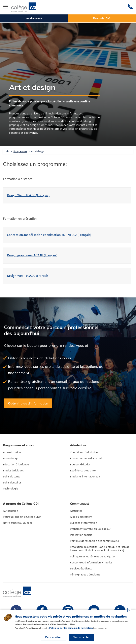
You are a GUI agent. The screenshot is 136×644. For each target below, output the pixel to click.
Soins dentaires (12, 484)
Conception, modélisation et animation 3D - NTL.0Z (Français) (49, 236)
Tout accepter (81, 637)
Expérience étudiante (83, 472)
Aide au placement (81, 518)
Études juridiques (13, 472)
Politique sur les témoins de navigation (93, 558)
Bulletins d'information (84, 524)
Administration (12, 454)
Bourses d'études (80, 466)
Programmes (20, 153)
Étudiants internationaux (85, 478)
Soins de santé (12, 478)
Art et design (38, 153)
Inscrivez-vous (34, 18)
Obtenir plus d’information (28, 404)
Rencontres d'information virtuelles (91, 564)
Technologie (10, 490)
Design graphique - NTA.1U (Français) (32, 257)
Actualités (76, 512)
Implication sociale (81, 536)
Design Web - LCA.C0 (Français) (28, 197)
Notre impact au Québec (18, 524)
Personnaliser (54, 637)
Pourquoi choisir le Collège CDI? (22, 518)
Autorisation (11, 512)
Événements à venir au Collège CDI (91, 530)
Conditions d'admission (84, 454)
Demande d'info (102, 18)
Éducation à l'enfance (16, 466)
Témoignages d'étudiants (85, 576)
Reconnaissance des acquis (86, 460)
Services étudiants (81, 570)
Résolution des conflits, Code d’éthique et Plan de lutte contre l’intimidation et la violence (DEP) (100, 550)
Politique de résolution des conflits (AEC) (94, 542)
